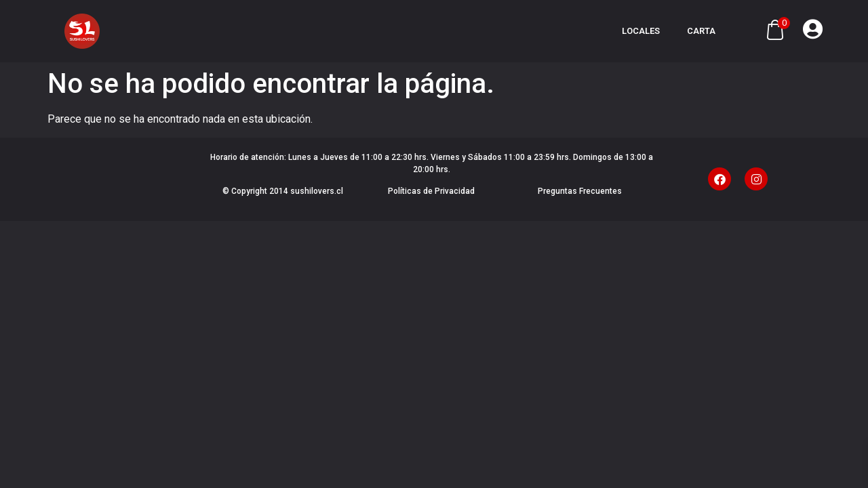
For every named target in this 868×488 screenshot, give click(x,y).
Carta (701, 31)
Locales (641, 31)
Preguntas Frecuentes (580, 191)
